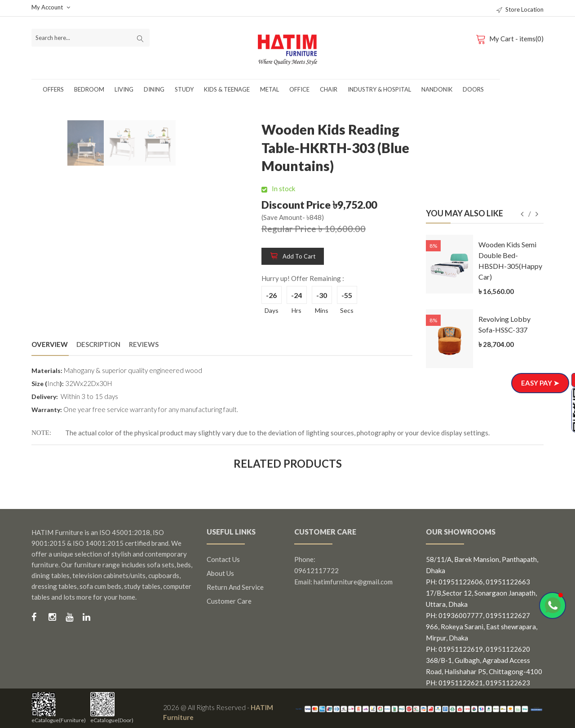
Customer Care (229, 601)
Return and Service (235, 587)
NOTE (40, 433)
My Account (51, 7)
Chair (329, 89)
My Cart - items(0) (511, 39)
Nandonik (437, 89)
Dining (154, 89)
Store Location (520, 9)
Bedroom (89, 89)
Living (124, 89)
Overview (50, 344)
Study (184, 89)
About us (220, 573)
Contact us (223, 559)
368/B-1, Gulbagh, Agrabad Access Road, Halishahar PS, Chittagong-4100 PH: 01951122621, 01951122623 (484, 671)
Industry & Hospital (379, 89)
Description (98, 344)
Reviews (144, 344)
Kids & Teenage (227, 89)
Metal (270, 89)
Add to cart (293, 256)
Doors (473, 89)
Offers (53, 89)
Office (299, 89)
